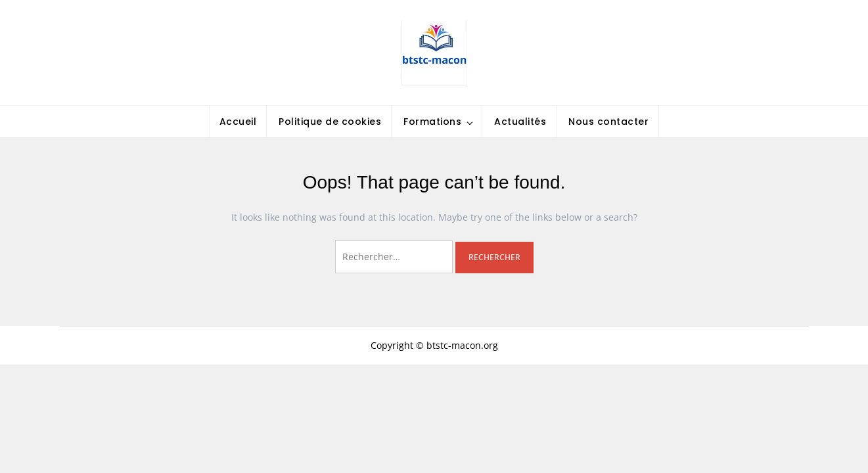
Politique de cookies (330, 122)
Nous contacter (608, 122)
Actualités (520, 122)
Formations (432, 122)
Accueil (238, 122)
